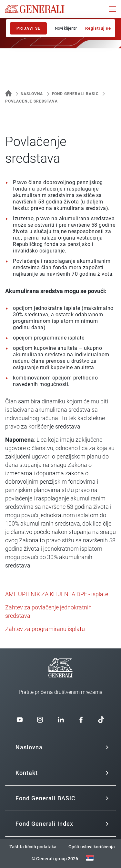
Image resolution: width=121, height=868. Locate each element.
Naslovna (32, 94)
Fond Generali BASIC (75, 94)
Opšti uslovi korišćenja (92, 847)
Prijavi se (28, 28)
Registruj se (98, 28)
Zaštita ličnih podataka (33, 847)
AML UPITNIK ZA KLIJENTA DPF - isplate (57, 594)
